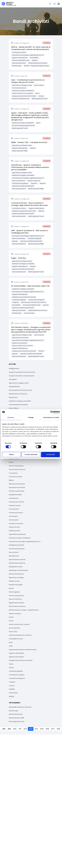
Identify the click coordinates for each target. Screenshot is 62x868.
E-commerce (13, 473)
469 (9, 729)
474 (36, 729)
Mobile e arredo (14, 581)
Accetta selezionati (31, 454)
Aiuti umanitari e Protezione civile (20, 390)
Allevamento (13, 397)
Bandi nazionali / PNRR (16, 718)
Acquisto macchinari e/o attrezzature (22, 372)
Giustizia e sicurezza (16, 524)
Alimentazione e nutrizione (18, 394)
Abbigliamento (14, 369)
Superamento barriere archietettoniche (23, 650)
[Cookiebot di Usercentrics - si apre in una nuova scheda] (52, 412)
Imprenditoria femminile (17, 534)
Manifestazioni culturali (17, 560)
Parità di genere (14, 592)
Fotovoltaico (13, 516)
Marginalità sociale (16, 567)
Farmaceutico (14, 498)
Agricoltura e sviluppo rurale (19, 383)
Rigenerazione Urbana (16, 603)
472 (25, 729)
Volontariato (13, 693)
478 (58, 729)
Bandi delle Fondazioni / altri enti (20, 707)
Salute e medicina (15, 614)
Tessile (11, 668)
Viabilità (12, 689)
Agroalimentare (14, 387)
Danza (11, 462)
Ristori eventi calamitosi (17, 606)
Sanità (11, 617)
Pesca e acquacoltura (16, 596)
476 (47, 729)
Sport (11, 642)
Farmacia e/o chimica (16, 502)
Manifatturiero (14, 556)
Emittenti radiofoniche (17, 491)
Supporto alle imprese (16, 653)
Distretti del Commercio (17, 469)
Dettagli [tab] (31, 417)
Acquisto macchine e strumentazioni (22, 376)
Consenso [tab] (11, 417)
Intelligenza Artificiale (16, 545)
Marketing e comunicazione (18, 570)
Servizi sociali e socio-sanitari (19, 624)
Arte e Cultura (14, 408)
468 (4, 729)
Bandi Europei (13, 711)
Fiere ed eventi (14, 509)
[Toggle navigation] (59, 4)
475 (42, 729)
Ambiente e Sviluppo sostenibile (20, 401)
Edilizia (11, 480)
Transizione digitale (16, 671)
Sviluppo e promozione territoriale (21, 660)
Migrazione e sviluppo (16, 578)
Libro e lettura (14, 552)
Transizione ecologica (16, 675)
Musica (11, 588)
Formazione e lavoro (16, 513)
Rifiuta (11, 454)
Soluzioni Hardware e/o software (20, 635)
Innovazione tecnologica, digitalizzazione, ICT (25, 542)
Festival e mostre (15, 505)
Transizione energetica (17, 678)
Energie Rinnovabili (15, 495)
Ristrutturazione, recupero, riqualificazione (24, 610)
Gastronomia (13, 520)
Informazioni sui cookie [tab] (51, 417)
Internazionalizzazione (17, 549)
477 (53, 729)
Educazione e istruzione (17, 487)
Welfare (12, 696)
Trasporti (12, 682)
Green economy (14, 527)
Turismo (12, 686)
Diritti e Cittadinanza (16, 466)
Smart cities (13, 632)
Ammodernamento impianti (18, 405)
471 (20, 729)
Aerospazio (13, 379)
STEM (11, 646)
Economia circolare (15, 477)
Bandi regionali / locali (17, 721)
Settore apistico (15, 628)
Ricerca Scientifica (15, 599)
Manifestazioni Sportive (17, 563)
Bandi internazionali (16, 714)
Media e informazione (16, 574)
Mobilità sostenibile (16, 585)
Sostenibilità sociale (16, 639)
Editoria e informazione (17, 484)
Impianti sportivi (15, 531)
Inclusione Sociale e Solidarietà (20, 538)
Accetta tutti (50, 454)
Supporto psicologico (16, 657)
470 (15, 729)
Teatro (11, 664)
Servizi (11, 621)
